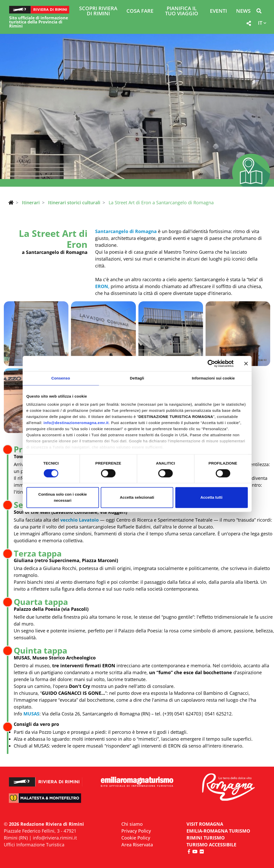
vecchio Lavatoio (80, 520)
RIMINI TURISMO (206, 838)
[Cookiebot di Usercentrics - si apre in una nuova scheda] (211, 363)
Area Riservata (137, 845)
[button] (259, 12)
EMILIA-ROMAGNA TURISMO (218, 831)
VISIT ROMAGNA (205, 824)
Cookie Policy (136, 838)
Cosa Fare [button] (140, 11)
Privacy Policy (136, 831)
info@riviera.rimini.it (55, 838)
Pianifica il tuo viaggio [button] (182, 11)
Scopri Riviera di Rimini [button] (98, 11)
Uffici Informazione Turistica (34, 845)
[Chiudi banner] (246, 363)
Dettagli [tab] (137, 378)
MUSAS (31, 714)
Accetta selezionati (137, 498)
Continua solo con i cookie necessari (63, 498)
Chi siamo (132, 824)
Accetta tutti (212, 498)
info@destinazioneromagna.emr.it (76, 423)
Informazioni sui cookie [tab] (213, 378)
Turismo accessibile (211, 845)
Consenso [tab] (61, 378)
